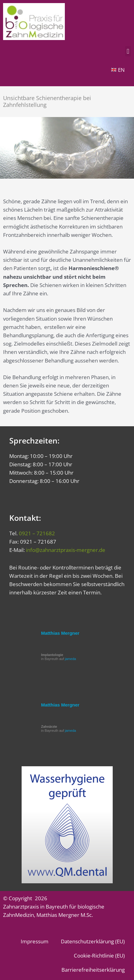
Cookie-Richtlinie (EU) (99, 956)
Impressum (35, 941)
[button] (128, 51)
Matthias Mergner (60, 633)
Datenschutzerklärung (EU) (93, 941)
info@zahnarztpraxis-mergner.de (66, 550)
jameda (70, 659)
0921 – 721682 (37, 533)
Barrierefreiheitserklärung (93, 970)
